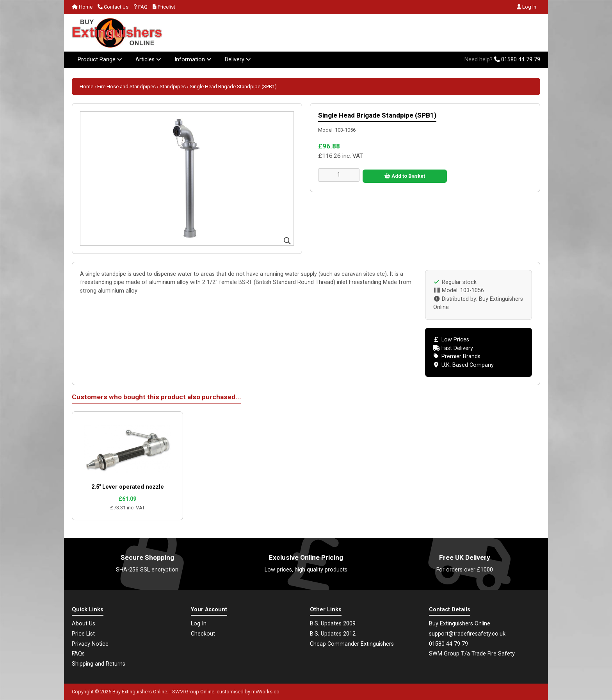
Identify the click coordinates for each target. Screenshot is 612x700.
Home (82, 7)
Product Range (100, 60)
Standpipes (173, 87)
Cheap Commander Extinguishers (352, 644)
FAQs (78, 654)
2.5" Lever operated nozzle (128, 487)
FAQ (141, 7)
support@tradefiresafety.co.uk (467, 634)
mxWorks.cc (265, 692)
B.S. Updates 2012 (333, 634)
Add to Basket (405, 176)
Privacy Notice (90, 644)
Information (193, 60)
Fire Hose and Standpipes (126, 87)
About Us (84, 624)
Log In (527, 7)
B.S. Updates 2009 (333, 624)
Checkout (203, 634)
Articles (148, 60)
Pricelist (164, 7)
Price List (83, 634)
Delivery (238, 60)
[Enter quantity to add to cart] (339, 175)
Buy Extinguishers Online (140, 692)
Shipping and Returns (99, 664)
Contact (113, 7)
